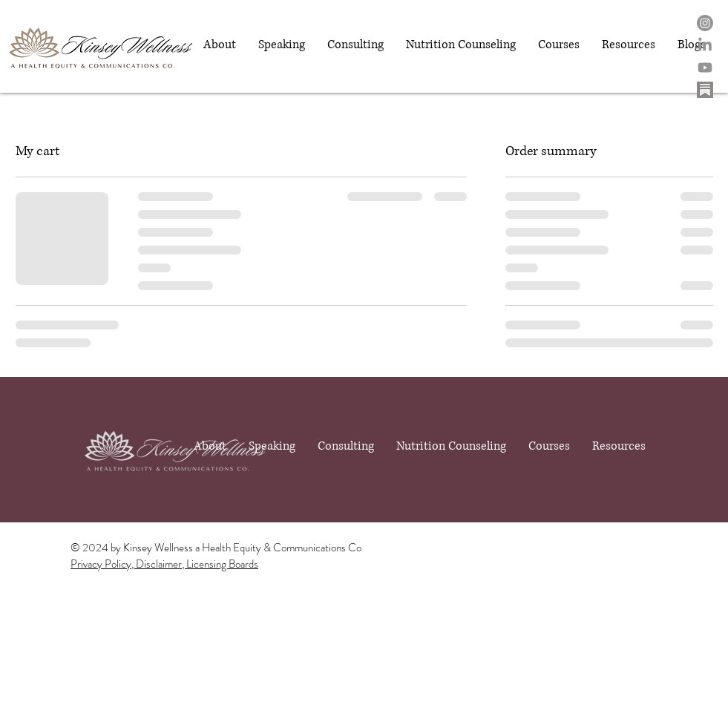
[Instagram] (705, 23)
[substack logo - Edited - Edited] (705, 90)
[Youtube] (705, 68)
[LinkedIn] (705, 45)
